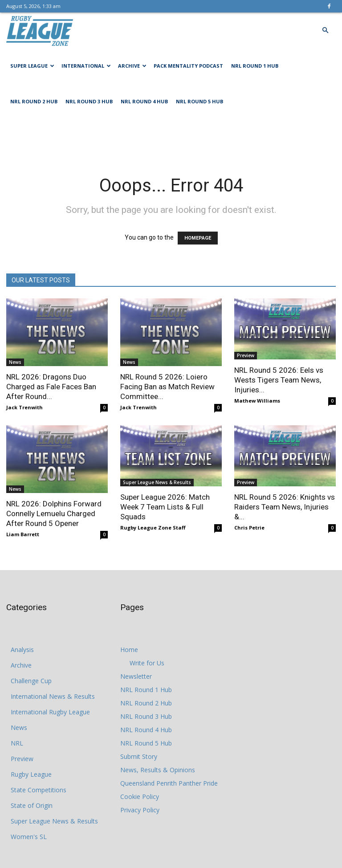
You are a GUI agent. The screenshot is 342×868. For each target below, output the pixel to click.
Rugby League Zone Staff (153, 528)
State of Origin (32, 805)
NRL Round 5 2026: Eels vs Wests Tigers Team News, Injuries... (279, 380)
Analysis (22, 650)
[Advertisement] (171, 139)
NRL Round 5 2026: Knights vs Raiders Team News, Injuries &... (285, 507)
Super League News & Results (157, 482)
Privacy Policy (140, 810)
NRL (17, 743)
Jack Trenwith (24, 407)
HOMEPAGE (198, 238)
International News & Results (53, 696)
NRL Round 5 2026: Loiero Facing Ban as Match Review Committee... (167, 387)
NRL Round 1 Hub (255, 66)
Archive (132, 66)
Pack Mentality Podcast (188, 66)
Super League (32, 66)
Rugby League (31, 774)
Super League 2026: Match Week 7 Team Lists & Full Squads (165, 507)
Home (129, 650)
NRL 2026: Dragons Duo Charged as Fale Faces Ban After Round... (51, 387)
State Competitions (39, 790)
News (15, 362)
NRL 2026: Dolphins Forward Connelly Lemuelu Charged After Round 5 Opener (54, 513)
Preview (246, 355)
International (86, 66)
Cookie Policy (140, 797)
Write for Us (147, 663)
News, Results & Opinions (158, 770)
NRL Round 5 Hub (199, 101)
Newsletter (136, 676)
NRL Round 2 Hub (34, 101)
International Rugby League (50, 712)
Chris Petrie (249, 528)
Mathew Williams (257, 401)
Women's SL (29, 837)
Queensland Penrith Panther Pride (169, 783)
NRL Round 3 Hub (89, 101)
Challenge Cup (31, 681)
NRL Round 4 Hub (144, 101)
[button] (325, 31)
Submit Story (139, 756)
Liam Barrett (23, 534)
